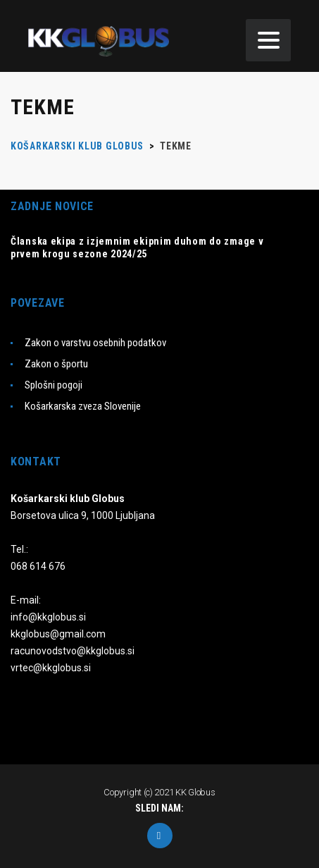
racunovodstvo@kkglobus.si (73, 651)
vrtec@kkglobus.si (51, 668)
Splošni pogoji (54, 385)
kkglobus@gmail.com (58, 634)
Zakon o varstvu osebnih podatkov (95, 343)
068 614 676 (38, 566)
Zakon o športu (56, 364)
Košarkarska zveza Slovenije (83, 406)
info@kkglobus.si (48, 617)
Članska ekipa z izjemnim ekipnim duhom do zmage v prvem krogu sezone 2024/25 (137, 247)
